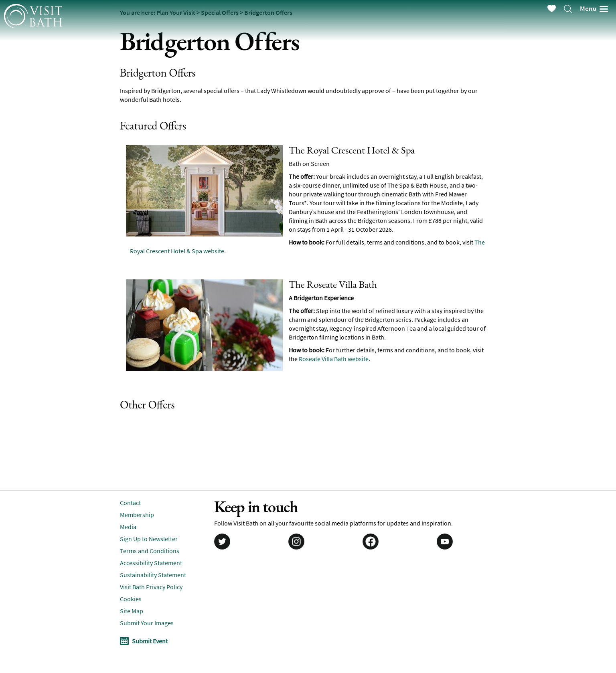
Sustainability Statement (153, 575)
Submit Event (150, 641)
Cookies (131, 599)
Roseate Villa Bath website (334, 359)
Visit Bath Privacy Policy (151, 587)
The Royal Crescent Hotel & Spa (352, 150)
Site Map (132, 611)
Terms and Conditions (150, 551)
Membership (137, 515)
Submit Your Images (147, 623)
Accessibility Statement (151, 563)
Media (128, 527)
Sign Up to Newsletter (149, 539)
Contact (130, 503)
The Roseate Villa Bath (333, 284)
